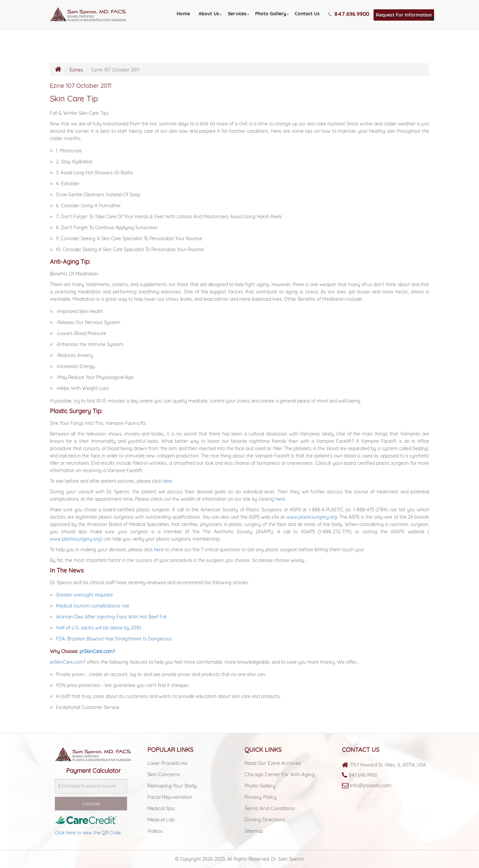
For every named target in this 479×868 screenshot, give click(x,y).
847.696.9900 (363, 775)
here (167, 481)
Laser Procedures (167, 763)
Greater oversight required (84, 595)
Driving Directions (265, 820)
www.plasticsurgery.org (312, 517)
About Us (209, 14)
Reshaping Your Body (172, 786)
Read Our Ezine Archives (273, 763)
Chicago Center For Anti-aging (280, 774)
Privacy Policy (261, 797)
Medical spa (161, 808)
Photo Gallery (271, 14)
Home (183, 14)
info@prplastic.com (371, 785)
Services (237, 14)
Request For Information (404, 15)
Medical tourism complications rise (93, 606)
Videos (155, 831)
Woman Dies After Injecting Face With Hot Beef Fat (111, 617)
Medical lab (161, 820)
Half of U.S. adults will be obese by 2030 (98, 628)
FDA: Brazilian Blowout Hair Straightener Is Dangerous (114, 639)
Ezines (76, 70)
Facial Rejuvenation (170, 797)
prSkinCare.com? (97, 651)
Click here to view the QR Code (88, 833)
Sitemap (254, 831)
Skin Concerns (164, 774)
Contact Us (307, 14)
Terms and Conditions (270, 808)
